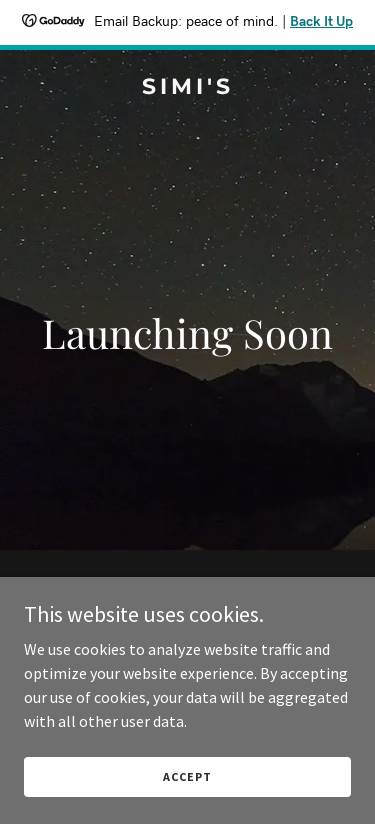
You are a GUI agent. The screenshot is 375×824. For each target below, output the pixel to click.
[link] (187, 88)
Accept (187, 776)
